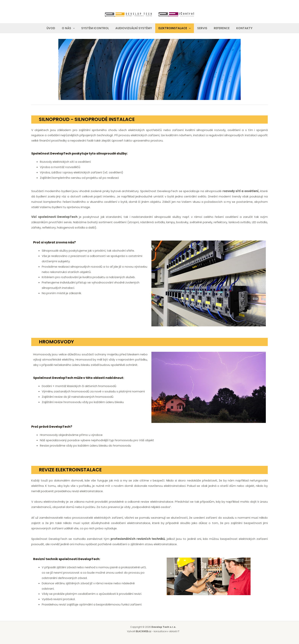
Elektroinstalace (174, 28)
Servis (201, 28)
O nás (70, 28)
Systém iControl (96, 28)
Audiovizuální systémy (134, 28)
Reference (220, 28)
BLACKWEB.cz (144, 631)
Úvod (54, 28)
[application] (75, 28)
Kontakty (242, 28)
